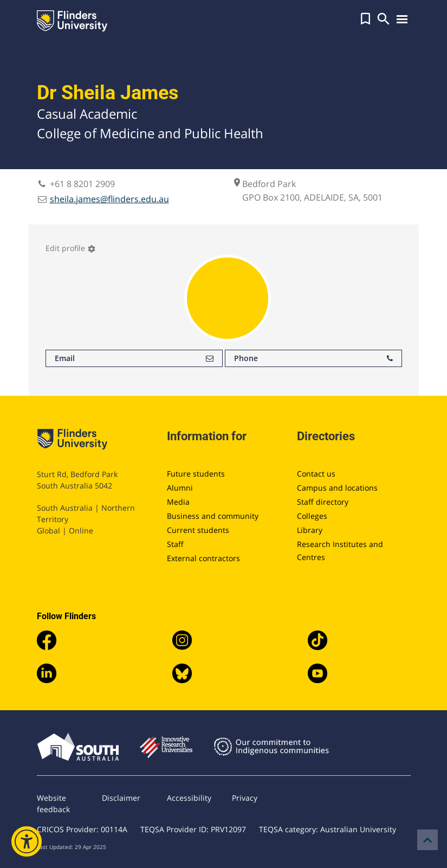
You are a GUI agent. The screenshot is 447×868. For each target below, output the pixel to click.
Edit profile (71, 248)
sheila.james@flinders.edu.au (109, 199)
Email (134, 358)
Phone (313, 358)
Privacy (245, 798)
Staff (175, 544)
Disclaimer (121, 798)
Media (178, 502)
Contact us (316, 474)
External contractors (203, 558)
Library (310, 530)
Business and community (213, 516)
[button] (365, 19)
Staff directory (323, 502)
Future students (196, 474)
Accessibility (189, 798)
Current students (198, 530)
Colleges (312, 516)
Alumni (180, 488)
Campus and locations (337, 488)
